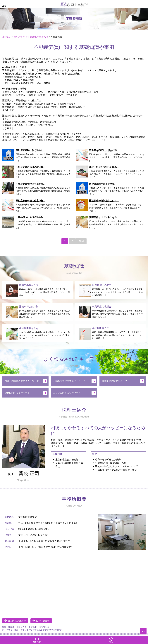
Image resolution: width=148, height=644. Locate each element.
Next (81, 241)
